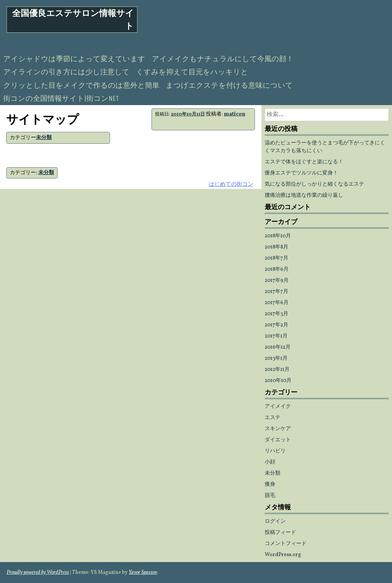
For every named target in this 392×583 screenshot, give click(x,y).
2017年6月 (277, 303)
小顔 (270, 462)
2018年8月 (276, 247)
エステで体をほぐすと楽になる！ (304, 162)
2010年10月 (278, 381)
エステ (273, 418)
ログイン (275, 521)
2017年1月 (276, 336)
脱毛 (270, 496)
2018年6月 (277, 269)
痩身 (270, 484)
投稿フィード (280, 533)
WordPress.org (283, 555)
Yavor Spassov (143, 573)
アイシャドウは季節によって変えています (74, 59)
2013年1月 (276, 358)
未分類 (44, 138)
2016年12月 (278, 347)
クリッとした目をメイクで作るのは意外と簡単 (81, 85)
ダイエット (278, 440)
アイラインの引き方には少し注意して (66, 72)
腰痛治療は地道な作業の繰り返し (304, 195)
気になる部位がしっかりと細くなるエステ (314, 184)
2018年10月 (278, 236)
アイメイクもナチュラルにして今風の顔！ (223, 59)
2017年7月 (276, 292)
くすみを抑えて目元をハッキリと (192, 72)
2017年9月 (277, 281)
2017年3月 (276, 314)
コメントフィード (286, 544)
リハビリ (275, 451)
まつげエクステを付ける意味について (229, 85)
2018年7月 (276, 258)
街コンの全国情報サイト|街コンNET (61, 99)
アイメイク (278, 407)
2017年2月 (276, 325)
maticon (235, 114)
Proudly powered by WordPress (38, 573)
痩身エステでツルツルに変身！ (301, 173)
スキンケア (278, 429)
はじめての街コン (231, 184)
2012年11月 (277, 370)
